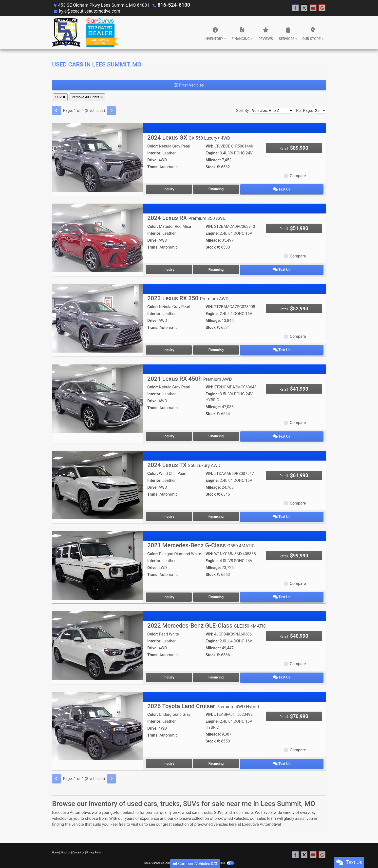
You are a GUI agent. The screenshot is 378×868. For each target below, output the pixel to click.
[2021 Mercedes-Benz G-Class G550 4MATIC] (98, 558)
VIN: (209, 146)
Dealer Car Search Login (158, 852)
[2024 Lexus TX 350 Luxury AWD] (98, 479)
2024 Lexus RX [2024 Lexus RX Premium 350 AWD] (186, 216)
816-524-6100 (172, 5)
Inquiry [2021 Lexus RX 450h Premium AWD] (175, 431)
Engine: (212, 153)
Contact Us (79, 842)
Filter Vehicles (189, 85)
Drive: (152, 160)
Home (55, 842)
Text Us (294, 188)
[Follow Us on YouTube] (313, 8)
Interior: (154, 153)
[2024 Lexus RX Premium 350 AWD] (98, 236)
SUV (60, 97)
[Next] (111, 110)
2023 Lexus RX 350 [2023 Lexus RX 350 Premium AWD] (188, 295)
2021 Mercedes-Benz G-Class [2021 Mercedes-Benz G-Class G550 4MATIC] (201, 538)
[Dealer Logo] (85, 32)
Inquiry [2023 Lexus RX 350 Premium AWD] (175, 346)
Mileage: (213, 160)
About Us (66, 842)
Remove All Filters (87, 97)
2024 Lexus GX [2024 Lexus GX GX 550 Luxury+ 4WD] (189, 137)
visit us (137, 814)
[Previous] (57, 110)
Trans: (153, 167)
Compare (298, 176)
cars (196, 802)
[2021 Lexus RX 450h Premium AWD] (98, 394)
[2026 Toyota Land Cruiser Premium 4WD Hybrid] (98, 716)
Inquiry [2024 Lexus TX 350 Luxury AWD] (175, 510)
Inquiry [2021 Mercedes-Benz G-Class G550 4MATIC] (175, 589)
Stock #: (213, 167)
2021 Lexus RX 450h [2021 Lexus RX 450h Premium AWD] (190, 374)
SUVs (219, 802)
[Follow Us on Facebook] (295, 8)
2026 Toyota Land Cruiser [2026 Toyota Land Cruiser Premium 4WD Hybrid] (203, 696)
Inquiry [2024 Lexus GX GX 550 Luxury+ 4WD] (175, 188)
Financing (235, 188)
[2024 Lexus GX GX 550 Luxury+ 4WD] (98, 157)
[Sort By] (272, 110)
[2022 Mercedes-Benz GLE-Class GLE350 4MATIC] (98, 637)
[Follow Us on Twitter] (304, 8)
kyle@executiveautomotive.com (90, 11)
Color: (153, 146)
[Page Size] (320, 110)
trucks (207, 802)
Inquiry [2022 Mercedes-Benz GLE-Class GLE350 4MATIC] (175, 668)
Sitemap (196, 852)
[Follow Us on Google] (322, 8)
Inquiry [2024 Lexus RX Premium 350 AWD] (175, 267)
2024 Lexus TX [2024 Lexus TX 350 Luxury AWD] (184, 459)
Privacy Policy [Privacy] (94, 842)
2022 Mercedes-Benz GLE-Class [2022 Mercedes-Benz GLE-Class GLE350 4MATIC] (207, 617)
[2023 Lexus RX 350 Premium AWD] (98, 315)
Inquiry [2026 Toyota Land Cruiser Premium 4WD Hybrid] (175, 753)
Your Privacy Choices (218, 852)
